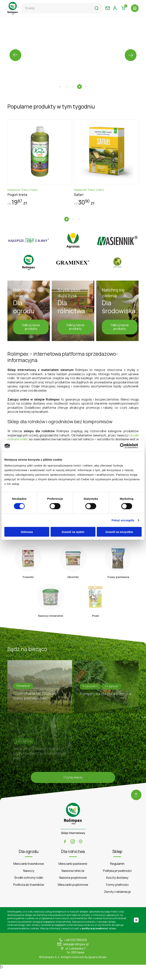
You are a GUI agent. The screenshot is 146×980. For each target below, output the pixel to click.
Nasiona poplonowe (73, 889)
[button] (60, 87)
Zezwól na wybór (73, 532)
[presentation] (15, 55)
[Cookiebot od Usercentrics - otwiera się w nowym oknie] (125, 446)
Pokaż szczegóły (123, 520)
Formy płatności (117, 896)
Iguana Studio (98, 968)
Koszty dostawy (117, 889)
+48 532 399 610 (76, 951)
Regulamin (117, 875)
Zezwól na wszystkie (119, 532)
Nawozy (29, 882)
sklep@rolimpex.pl (76, 955)
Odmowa (27, 532)
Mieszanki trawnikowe (29, 875)
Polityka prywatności (117, 882)
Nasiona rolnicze (73, 882)
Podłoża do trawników (29, 896)
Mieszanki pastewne (73, 875)
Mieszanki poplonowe (73, 896)
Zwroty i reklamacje (117, 903)
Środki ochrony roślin (29, 889)
